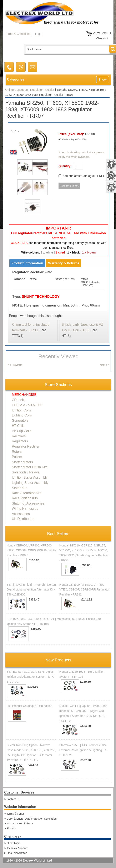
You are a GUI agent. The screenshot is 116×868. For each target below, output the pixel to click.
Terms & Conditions (18, 34)
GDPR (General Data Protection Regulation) (32, 819)
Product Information (27, 263)
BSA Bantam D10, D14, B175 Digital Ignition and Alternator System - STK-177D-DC (31, 677)
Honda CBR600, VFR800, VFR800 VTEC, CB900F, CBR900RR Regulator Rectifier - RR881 (31, 550)
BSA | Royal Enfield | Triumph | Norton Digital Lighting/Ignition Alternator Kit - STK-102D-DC (31, 590)
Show (102, 79)
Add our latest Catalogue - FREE (84, 176)
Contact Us (13, 799)
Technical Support (17, 848)
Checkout (102, 38)
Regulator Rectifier (42, 90)
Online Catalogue (16, 90)
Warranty (12, 823)
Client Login (14, 843)
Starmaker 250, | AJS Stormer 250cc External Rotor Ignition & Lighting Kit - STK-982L (84, 750)
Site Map (12, 828)
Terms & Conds (16, 814)
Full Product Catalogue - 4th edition (29, 706)
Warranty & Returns (64, 263)
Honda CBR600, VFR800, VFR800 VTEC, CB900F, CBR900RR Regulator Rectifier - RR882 (84, 590)
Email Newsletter (17, 853)
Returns (29, 823)
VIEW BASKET (102, 33)
